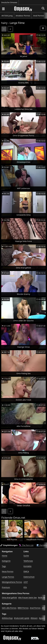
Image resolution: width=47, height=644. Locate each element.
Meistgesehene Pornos (12, 582)
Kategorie (6, 561)
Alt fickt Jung (7, 16)
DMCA (26, 571)
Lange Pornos (8, 577)
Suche (26, 556)
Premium (6, 587)
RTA (25, 587)
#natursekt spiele (22, 618)
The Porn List (26, 545)
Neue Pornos (8, 571)
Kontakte (28, 566)
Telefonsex (28, 561)
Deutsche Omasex (9, 2)
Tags (4, 566)
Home (5, 556)
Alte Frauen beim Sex (27, 597)
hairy (4, 23)
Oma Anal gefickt (9, 597)
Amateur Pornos (23, 16)
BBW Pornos (23, 608)
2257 (26, 582)
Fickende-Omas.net (13, 518)
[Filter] (43, 28)
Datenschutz (29, 577)
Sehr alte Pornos (9, 608)
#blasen (34, 618)
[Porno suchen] (3, 9)
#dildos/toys (7, 618)
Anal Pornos (39, 16)
